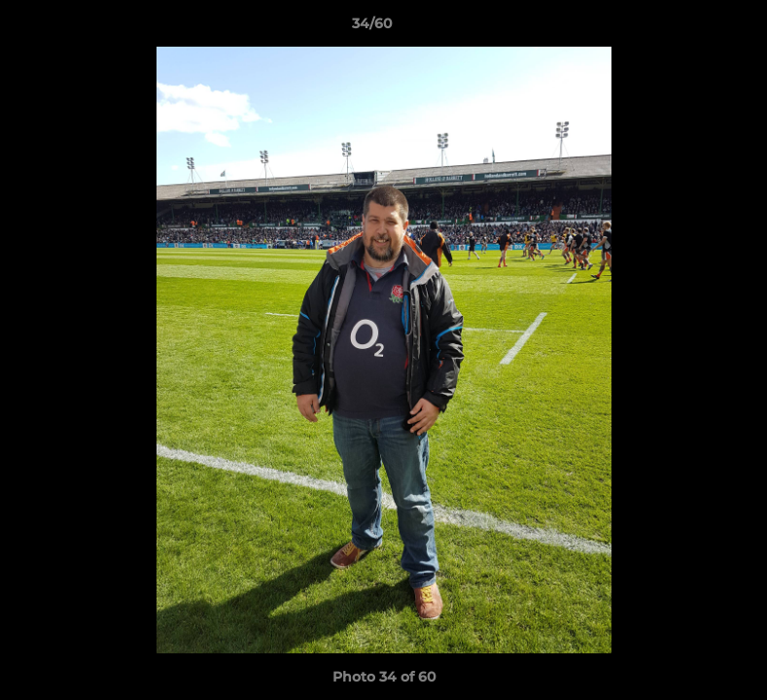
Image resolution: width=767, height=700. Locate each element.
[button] (685, 28)
